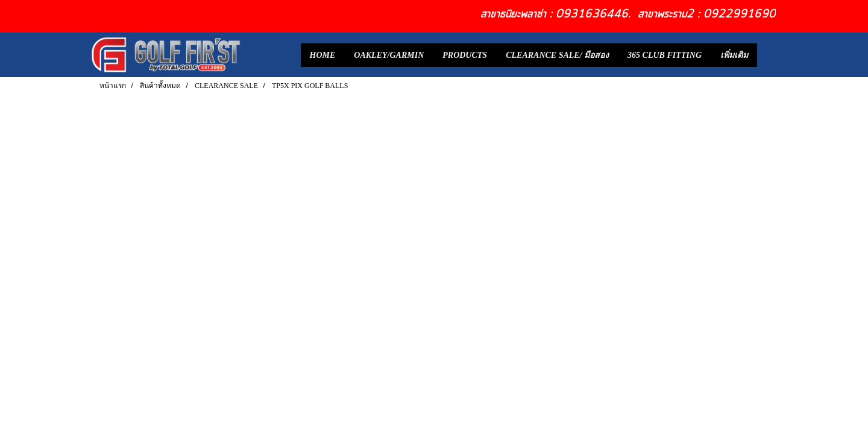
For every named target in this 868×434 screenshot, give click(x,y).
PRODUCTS (465, 55)
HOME (323, 55)
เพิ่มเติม (734, 55)
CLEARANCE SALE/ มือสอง (557, 55)
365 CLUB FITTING (665, 55)
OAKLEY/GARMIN (389, 55)
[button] (768, 55)
